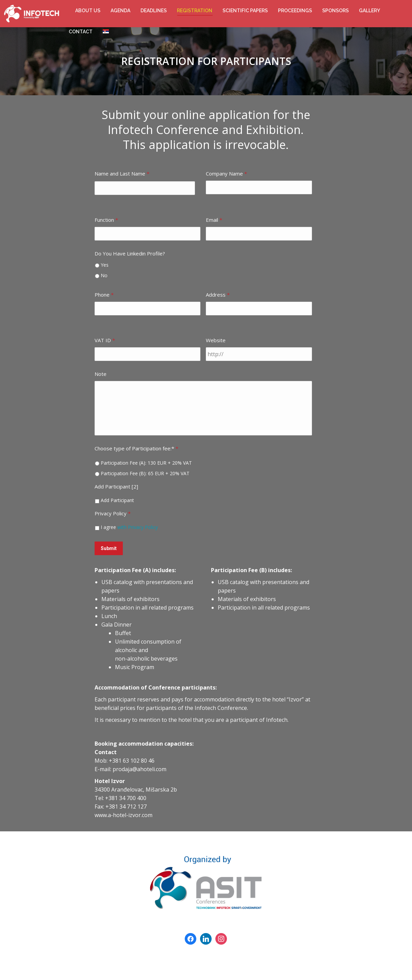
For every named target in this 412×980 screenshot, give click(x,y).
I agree (129, 527)
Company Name (226, 173)
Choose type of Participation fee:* (136, 448)
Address (218, 295)
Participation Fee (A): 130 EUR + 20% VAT (146, 463)
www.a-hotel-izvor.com (123, 813)
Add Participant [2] (116, 486)
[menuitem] (88, 11)
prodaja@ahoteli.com (139, 767)
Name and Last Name (122, 173)
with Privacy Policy (138, 527)
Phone (104, 295)
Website (216, 340)
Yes (105, 265)
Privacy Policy (113, 513)
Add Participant (117, 500)
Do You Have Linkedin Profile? (130, 253)
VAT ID (105, 340)
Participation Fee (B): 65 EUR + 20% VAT (145, 473)
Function (106, 220)
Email (214, 220)
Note (101, 374)
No (104, 275)
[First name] (145, 188)
